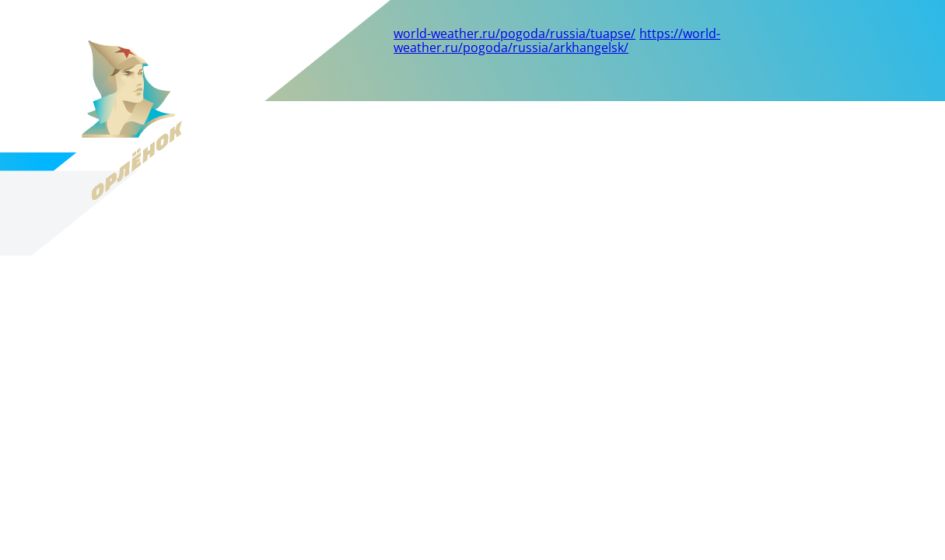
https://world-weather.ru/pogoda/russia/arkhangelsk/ (557, 40)
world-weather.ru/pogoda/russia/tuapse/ (514, 33)
